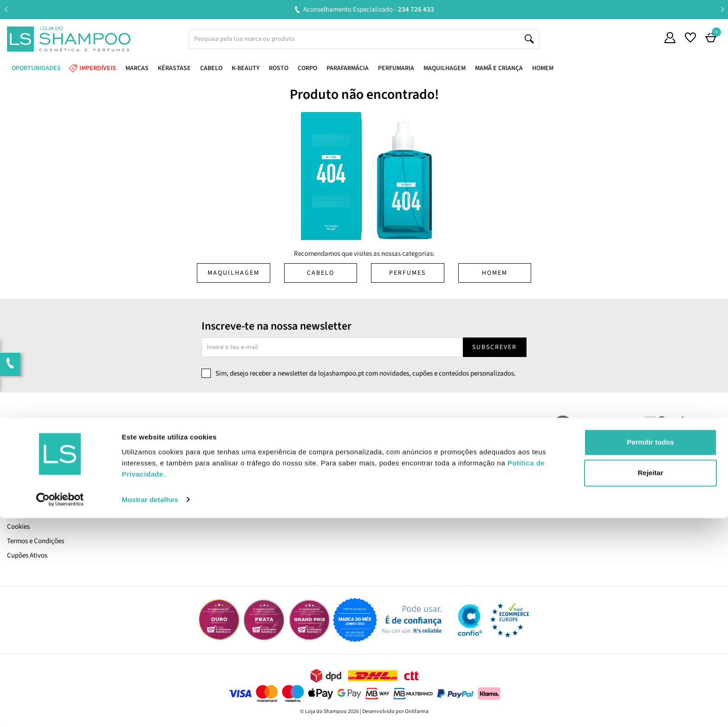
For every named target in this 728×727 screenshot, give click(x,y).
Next (722, 9)
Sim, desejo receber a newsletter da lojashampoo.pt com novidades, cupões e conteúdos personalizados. (366, 373)
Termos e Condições (36, 541)
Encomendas (388, 455)
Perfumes (407, 273)
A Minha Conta (391, 440)
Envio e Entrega (29, 484)
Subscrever (494, 347)
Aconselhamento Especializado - (369, 10)
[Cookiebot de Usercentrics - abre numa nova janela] (60, 709)
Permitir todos (650, 652)
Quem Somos (26, 440)
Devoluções (205, 455)
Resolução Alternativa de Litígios (235, 469)
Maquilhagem (234, 273)
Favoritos (383, 469)
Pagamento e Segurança (42, 498)
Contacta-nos (208, 440)
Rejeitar (650, 682)
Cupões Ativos (27, 555)
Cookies (18, 527)
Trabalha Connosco (35, 455)
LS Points (20, 469)
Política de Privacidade (40, 512)
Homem (495, 273)
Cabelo (321, 273)
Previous (6, 9)
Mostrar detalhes (150, 709)
